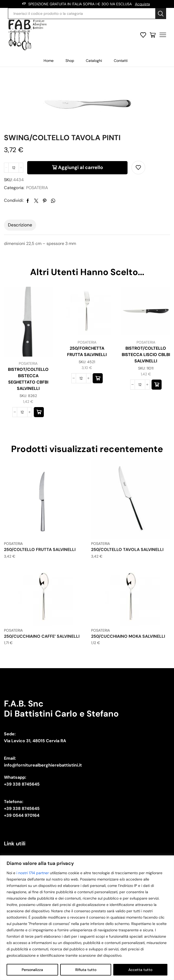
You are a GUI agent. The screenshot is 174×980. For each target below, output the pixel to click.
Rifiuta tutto (86, 970)
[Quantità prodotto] (14, 168)
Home (49, 61)
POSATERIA (37, 188)
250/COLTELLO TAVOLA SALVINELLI (127, 550)
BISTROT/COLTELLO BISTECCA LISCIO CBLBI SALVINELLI (146, 355)
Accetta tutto (140, 970)
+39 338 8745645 (22, 784)
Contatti (121, 61)
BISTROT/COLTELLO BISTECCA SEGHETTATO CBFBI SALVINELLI (28, 379)
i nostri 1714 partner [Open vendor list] (33, 873)
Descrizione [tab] (20, 225)
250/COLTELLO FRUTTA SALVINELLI (40, 550)
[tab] (20, 225)
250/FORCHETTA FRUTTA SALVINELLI (87, 351)
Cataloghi (94, 61)
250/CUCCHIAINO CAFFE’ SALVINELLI (42, 636)
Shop (70, 61)
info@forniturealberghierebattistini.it (43, 765)
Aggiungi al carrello (81, 167)
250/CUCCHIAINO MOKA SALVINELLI (128, 636)
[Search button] (161, 13)
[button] (39, 412)
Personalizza (32, 970)
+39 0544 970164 (22, 815)
